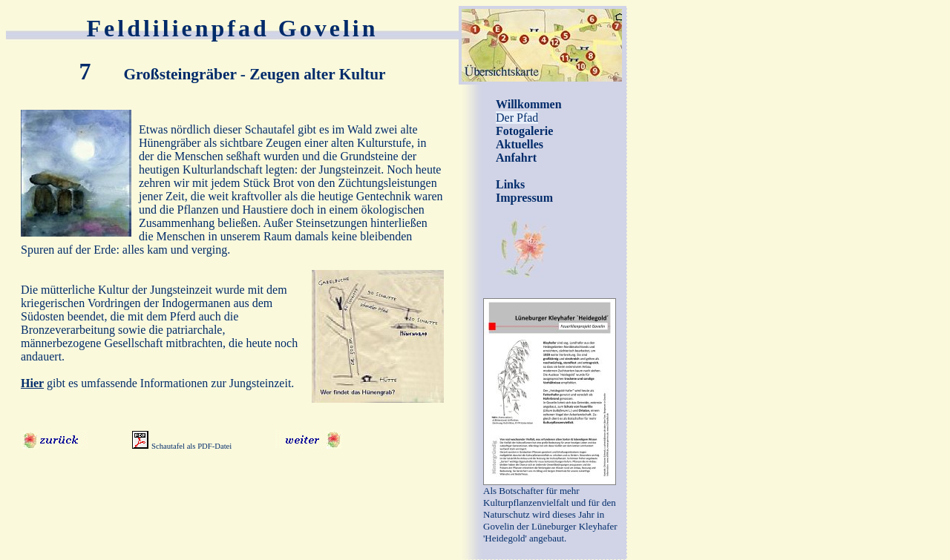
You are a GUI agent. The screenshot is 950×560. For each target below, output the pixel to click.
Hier (32, 383)
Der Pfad (517, 118)
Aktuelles (520, 144)
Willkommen (529, 104)
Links (510, 184)
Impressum (524, 198)
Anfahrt (516, 158)
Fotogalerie (524, 131)
